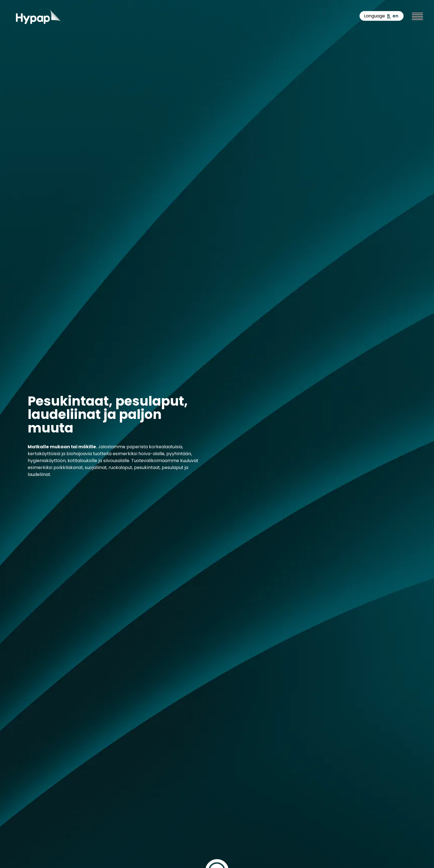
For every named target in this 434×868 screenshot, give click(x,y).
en (395, 16)
